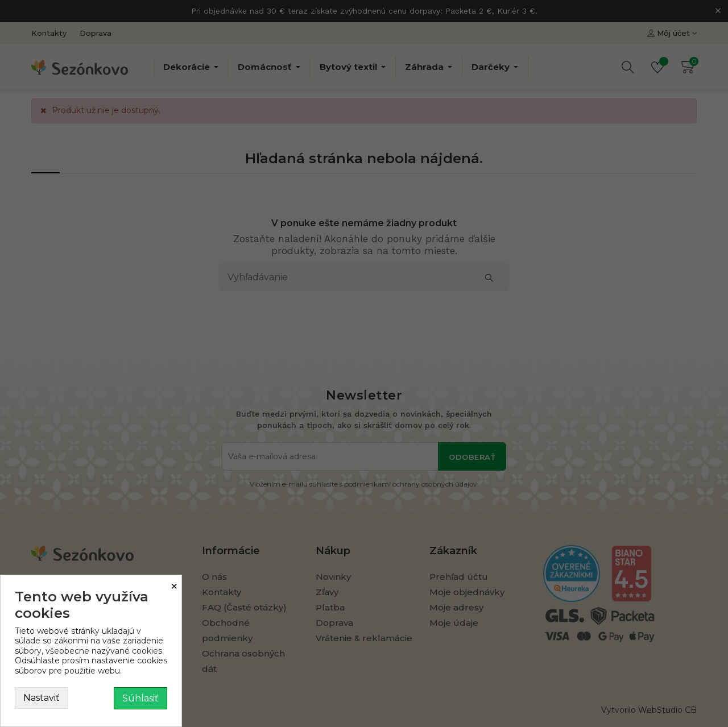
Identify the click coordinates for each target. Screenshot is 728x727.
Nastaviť (42, 698)
